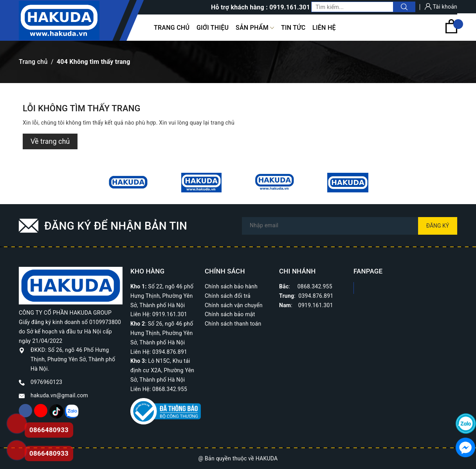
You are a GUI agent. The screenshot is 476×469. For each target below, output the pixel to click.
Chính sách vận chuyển (234, 305)
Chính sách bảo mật (230, 314)
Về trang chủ (50, 141)
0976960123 (46, 382)
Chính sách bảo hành (231, 286)
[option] (128, 183)
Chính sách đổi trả (228, 296)
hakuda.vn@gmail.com (59, 395)
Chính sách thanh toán (233, 324)
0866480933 (49, 453)
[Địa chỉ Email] (350, 226)
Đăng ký (438, 226)
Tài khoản (441, 7)
